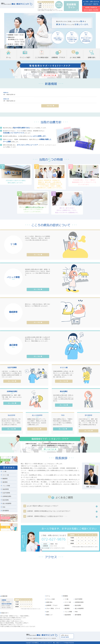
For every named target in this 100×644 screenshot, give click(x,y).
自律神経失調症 (7, 496)
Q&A (48, 612)
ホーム (8, 57)
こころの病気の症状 (42, 57)
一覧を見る (49, 106)
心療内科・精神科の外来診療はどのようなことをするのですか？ (47, 511)
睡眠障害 (5, 479)
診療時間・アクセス (58, 57)
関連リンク (49, 615)
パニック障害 (6, 486)
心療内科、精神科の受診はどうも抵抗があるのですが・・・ (45, 516)
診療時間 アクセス (52, 605)
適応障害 (5, 482)
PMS (4, 507)
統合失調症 (6, 500)
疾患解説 (65, 596)
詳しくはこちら (49, 449)
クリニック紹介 (25, 57)
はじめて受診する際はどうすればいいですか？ (41, 506)
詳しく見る (37, 255)
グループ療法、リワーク (53, 608)
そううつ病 (6, 475)
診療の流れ (92, 57)
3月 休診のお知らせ (9, 101)
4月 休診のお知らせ (9, 94)
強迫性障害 (6, 489)
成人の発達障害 (7, 503)
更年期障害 (6, 511)
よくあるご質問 (75, 57)
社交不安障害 (6, 493)
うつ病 (4, 471)
